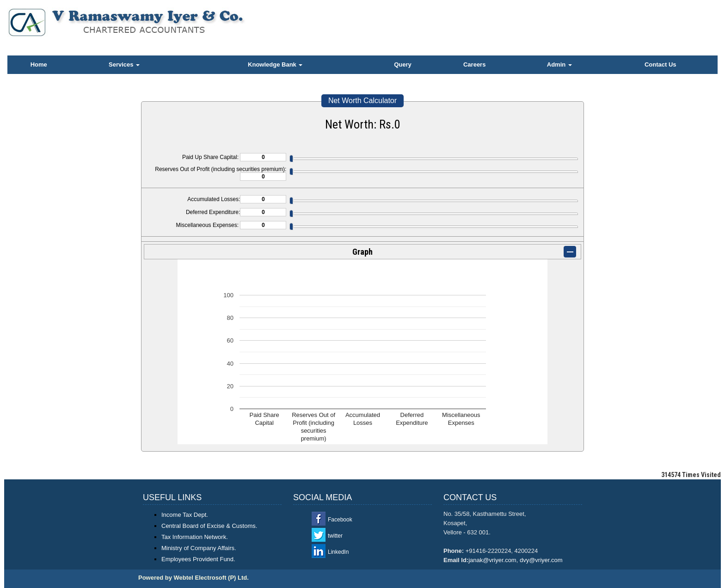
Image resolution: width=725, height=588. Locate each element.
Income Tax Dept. (185, 515)
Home (39, 64)
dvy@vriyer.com (541, 560)
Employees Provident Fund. (198, 559)
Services (124, 64)
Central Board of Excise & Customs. (209, 526)
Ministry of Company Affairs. (199, 548)
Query (403, 64)
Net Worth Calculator (362, 101)
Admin (559, 64)
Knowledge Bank (275, 64)
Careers (474, 64)
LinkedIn (338, 552)
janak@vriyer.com (492, 560)
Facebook (340, 520)
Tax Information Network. (195, 537)
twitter (335, 536)
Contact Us (660, 64)
